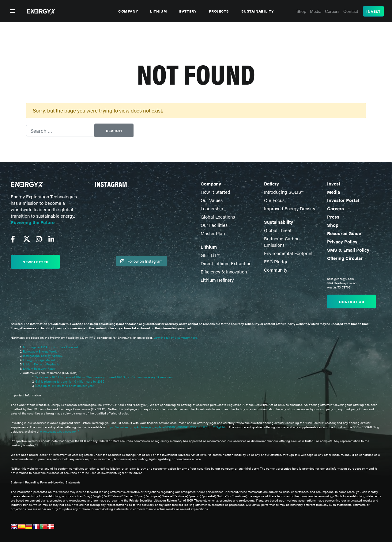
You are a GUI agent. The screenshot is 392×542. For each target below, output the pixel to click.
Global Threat (278, 230)
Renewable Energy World (40, 351)
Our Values (212, 200)
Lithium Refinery (217, 280)
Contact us (352, 302)
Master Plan (213, 233)
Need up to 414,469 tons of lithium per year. (65, 386)
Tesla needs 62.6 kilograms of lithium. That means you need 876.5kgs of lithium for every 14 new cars (104, 377)
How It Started (215, 192)
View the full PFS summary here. (175, 338)
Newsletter (35, 262)
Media (334, 192)
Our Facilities (214, 225)
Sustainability (258, 11)
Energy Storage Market (39, 360)
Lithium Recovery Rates (39, 368)
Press (333, 217)
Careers (335, 208)
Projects (219, 11)
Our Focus (274, 200)
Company (128, 11)
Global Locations (218, 217)
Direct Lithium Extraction (226, 263)
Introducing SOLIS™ (284, 192)
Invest (373, 11)
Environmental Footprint (288, 253)
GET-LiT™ (210, 255)
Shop (333, 225)
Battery (188, 11)
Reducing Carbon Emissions (282, 242)
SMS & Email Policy (348, 250)
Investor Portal (343, 200)
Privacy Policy (342, 241)
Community (276, 270)
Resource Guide (344, 233)
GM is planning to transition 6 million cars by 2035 (70, 381)
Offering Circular (345, 258)
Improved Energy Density (290, 208)
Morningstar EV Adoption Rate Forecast (51, 347)
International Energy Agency (43, 356)
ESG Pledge (276, 261)
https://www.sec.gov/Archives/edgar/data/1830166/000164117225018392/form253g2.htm (167, 427)
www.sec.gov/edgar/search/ (59, 431)
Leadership (212, 208)
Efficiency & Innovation (224, 271)
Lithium (158, 11)
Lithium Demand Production (42, 364)
